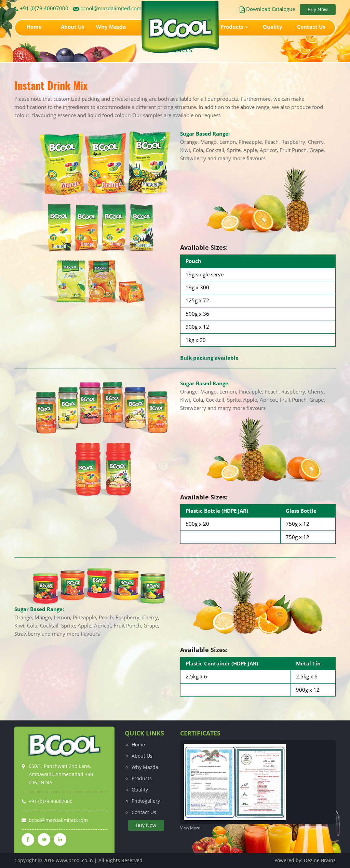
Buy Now (318, 9)
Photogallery (146, 801)
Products (234, 27)
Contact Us (311, 27)
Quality (273, 27)
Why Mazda (111, 27)
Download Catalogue (267, 9)
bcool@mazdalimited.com (107, 8)
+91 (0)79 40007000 (41, 8)
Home (34, 27)
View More (190, 828)
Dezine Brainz (320, 860)
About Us (72, 27)
